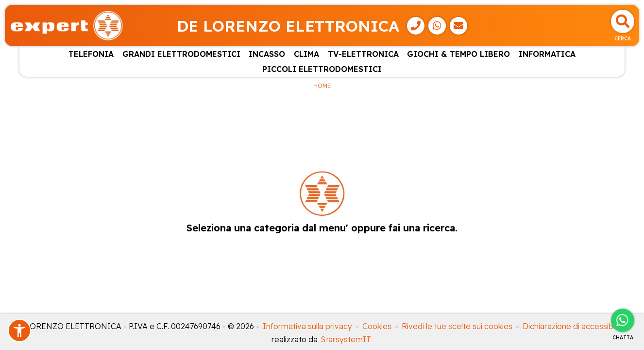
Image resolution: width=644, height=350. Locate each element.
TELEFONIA (91, 54)
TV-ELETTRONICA (363, 54)
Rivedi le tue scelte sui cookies (457, 326)
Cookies (377, 326)
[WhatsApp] (437, 26)
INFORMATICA (547, 54)
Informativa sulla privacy (307, 326)
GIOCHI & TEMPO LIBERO (458, 54)
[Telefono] (416, 26)
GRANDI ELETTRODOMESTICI (181, 54)
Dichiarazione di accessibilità (574, 326)
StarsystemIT (346, 339)
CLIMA (306, 54)
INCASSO (267, 54)
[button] (19, 331)
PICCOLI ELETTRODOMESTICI (322, 69)
